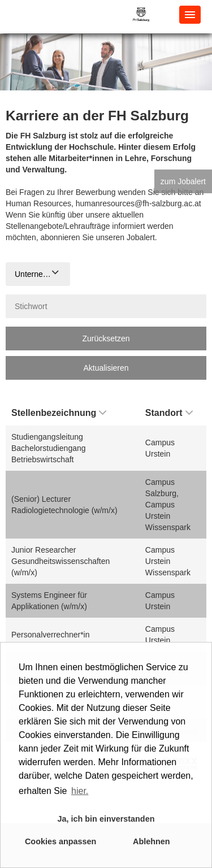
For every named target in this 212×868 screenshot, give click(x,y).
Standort (169, 413)
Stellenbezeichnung (59, 413)
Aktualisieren (106, 368)
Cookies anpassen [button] (60, 841)
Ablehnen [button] (152, 841)
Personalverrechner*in (51, 635)
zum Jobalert (183, 181)
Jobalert (141, 237)
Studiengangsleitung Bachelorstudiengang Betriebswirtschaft (49, 448)
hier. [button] (80, 791)
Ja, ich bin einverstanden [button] (106, 819)
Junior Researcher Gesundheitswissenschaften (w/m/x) (60, 561)
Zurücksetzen (106, 338)
